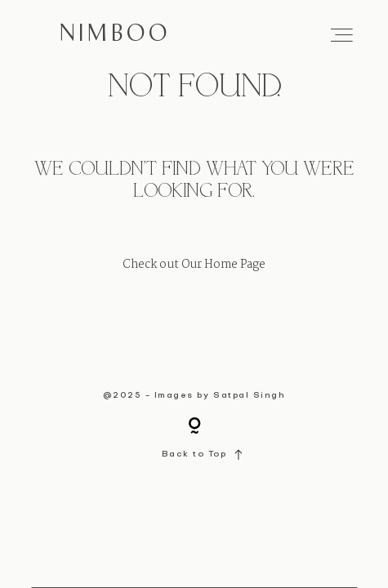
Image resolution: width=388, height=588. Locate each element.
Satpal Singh (249, 396)
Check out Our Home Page (194, 265)
